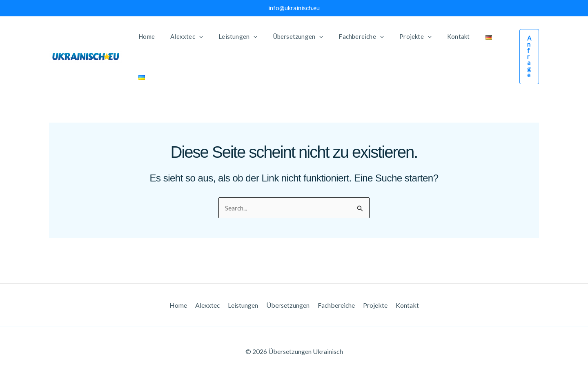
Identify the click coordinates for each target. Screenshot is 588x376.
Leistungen (244, 305)
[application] (194, 36)
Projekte (372, 305)
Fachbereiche (335, 305)
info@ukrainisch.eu (294, 8)
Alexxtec (210, 305)
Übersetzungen (287, 305)
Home (182, 305)
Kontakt (403, 305)
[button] (518, 37)
